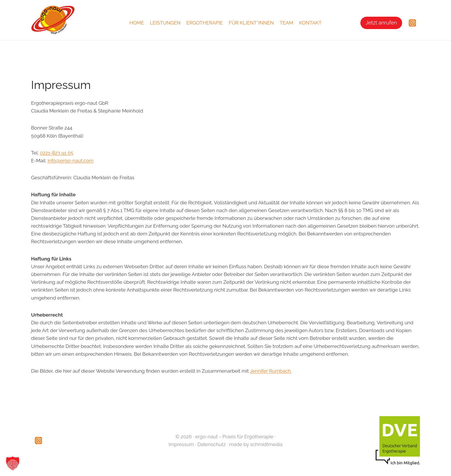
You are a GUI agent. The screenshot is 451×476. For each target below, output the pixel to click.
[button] (13, 463)
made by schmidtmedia (256, 444)
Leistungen (165, 23)
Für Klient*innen (251, 23)
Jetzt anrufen (381, 23)
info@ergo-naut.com (70, 161)
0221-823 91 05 (57, 153)
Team (286, 23)
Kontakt (310, 23)
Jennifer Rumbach (270, 371)
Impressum (181, 444)
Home (137, 23)
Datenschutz (211, 444)
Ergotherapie (205, 23)
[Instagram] (412, 23)
